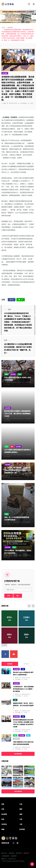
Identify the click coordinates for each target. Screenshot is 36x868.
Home (3, 27)
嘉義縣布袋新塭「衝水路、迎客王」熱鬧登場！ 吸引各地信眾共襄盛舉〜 (24, 706)
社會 (7, 374)
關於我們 (19, 853)
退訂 (18, 596)
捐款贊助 (12, 853)
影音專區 (22, 829)
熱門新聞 (26, 664)
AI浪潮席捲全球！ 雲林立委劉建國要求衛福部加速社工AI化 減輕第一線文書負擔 (23, 689)
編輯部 (8, 418)
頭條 (3, 804)
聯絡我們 (26, 853)
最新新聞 (10, 664)
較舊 (8, 340)
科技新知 (16, 739)
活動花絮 (10, 27)
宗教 (15, 700)
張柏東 (8, 522)
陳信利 (8, 555)
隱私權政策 (6, 856)
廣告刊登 (4, 853)
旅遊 (20, 374)
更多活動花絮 (18, 791)
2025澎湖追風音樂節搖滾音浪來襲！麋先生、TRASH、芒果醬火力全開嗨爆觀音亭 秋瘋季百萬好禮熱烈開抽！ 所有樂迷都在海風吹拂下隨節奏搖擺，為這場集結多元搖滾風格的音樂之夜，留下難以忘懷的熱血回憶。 (18, 322)
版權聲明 (14, 856)
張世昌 (8, 455)
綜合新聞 (5, 73)
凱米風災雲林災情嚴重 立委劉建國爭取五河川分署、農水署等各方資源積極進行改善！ (18, 414)
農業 (12, 447)
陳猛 (5, 103)
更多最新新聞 (18, 754)
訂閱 (9, 596)
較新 (8, 309)
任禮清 (8, 382)
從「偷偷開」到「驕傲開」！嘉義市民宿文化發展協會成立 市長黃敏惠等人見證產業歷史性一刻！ (18, 470)
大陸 (21, 824)
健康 (28, 736)
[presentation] (2, 17)
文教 (23, 669)
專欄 (3, 829)
